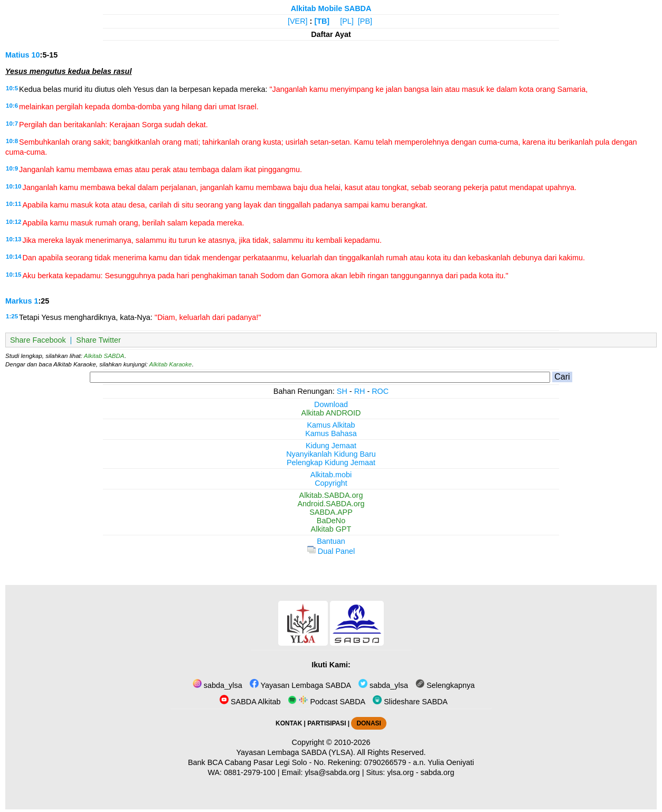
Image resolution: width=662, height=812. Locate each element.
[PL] (347, 21)
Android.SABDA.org (331, 504)
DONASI (368, 723)
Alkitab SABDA (104, 356)
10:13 (13, 239)
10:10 (13, 186)
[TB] (322, 21)
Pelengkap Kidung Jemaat (331, 462)
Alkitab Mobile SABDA (331, 8)
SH (342, 391)
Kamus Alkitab (331, 425)
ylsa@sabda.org (332, 772)
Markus (18, 301)
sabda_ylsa (217, 685)
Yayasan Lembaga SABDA (300, 685)
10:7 (12, 124)
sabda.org (438, 772)
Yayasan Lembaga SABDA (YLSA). (296, 752)
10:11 (13, 204)
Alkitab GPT (331, 529)
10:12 (13, 222)
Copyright (331, 483)
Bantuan (331, 541)
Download (331, 404)
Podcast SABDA (327, 702)
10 (36, 55)
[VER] (298, 21)
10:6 (12, 106)
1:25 (12, 316)
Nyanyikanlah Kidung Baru (331, 454)
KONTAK (289, 723)
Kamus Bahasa (331, 433)
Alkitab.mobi (331, 475)
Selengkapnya (445, 685)
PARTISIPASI (327, 723)
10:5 (12, 88)
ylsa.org (400, 772)
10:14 (13, 257)
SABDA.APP (331, 512)
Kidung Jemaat (331, 446)
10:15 (13, 275)
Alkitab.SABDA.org (331, 495)
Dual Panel (331, 551)
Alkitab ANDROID (331, 413)
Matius (17, 55)
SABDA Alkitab (250, 702)
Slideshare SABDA (410, 702)
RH (360, 391)
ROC (380, 391)
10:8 (12, 141)
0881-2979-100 (250, 772)
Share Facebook (38, 340)
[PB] (365, 21)
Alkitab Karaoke (171, 364)
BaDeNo (331, 521)
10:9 (12, 168)
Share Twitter (98, 340)
